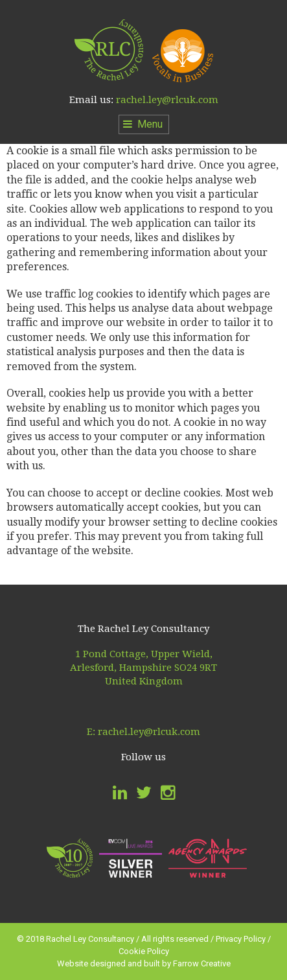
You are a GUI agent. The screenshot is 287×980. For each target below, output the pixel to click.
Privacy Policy (241, 939)
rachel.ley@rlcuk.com (167, 100)
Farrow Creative (202, 963)
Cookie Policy (144, 951)
